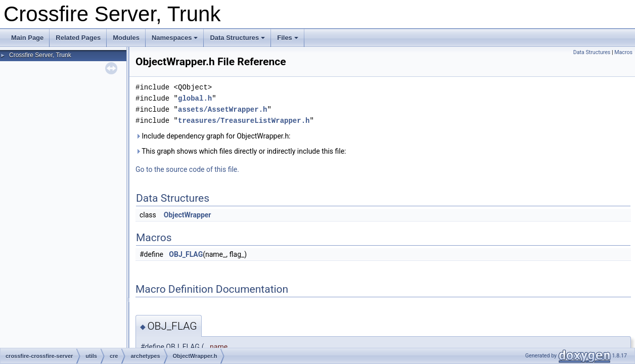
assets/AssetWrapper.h (222, 109)
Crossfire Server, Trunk (40, 55)
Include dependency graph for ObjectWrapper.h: (213, 136)
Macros (623, 52)
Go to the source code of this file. (187, 169)
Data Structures (237, 38)
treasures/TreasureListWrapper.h (244, 121)
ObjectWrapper (188, 215)
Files (288, 38)
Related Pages (78, 38)
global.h (195, 98)
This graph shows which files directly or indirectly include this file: (241, 151)
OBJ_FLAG (186, 254)
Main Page (27, 38)
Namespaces (175, 38)
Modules (126, 38)
